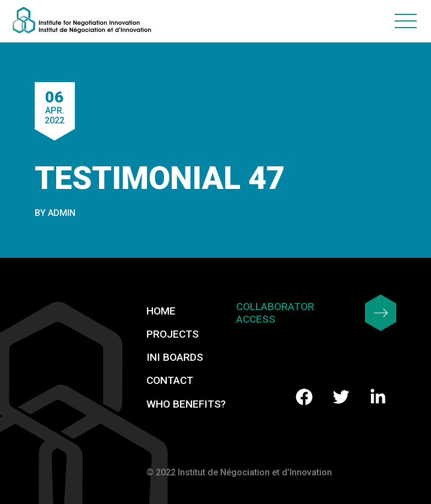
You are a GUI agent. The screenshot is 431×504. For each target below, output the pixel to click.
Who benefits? (186, 404)
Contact (170, 380)
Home (161, 311)
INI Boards (175, 357)
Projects (173, 334)
